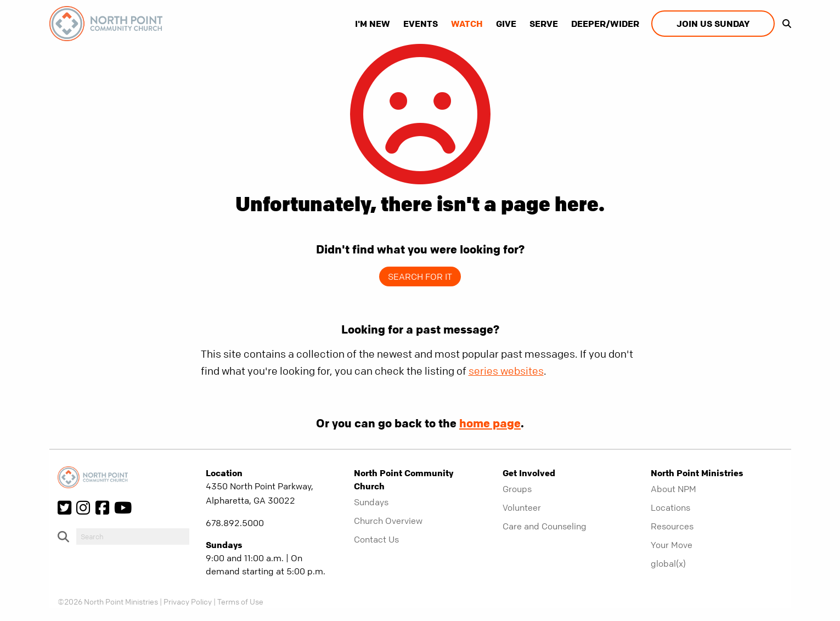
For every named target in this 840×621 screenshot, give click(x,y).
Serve (544, 24)
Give (506, 24)
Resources (672, 526)
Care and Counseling (545, 526)
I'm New (373, 24)
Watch (467, 24)
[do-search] (133, 537)
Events (421, 24)
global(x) (668, 563)
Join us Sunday (713, 24)
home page (490, 423)
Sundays (371, 502)
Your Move (672, 545)
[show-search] (784, 24)
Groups (517, 489)
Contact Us (376, 539)
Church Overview (388, 521)
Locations (670, 507)
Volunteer (522, 507)
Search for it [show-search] (420, 276)
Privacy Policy (188, 601)
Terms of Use (240, 601)
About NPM (673, 489)
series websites (506, 371)
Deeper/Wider (605, 24)
